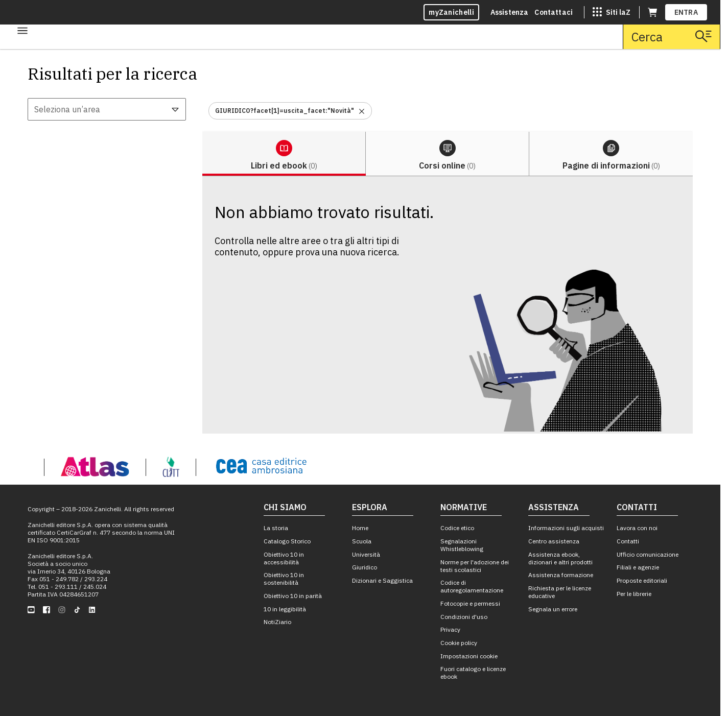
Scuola (362, 541)
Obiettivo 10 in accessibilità (284, 558)
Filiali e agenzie (638, 567)
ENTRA (686, 12)
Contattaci (554, 12)
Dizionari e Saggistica (382, 580)
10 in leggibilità (285, 609)
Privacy (450, 629)
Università (366, 554)
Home (360, 528)
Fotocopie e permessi (470, 603)
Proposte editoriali (642, 580)
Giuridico (365, 567)
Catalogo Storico (287, 541)
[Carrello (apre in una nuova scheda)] (652, 12)
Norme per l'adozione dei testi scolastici (475, 566)
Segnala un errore (553, 609)
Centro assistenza (554, 541)
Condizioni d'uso (464, 617)
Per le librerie (634, 594)
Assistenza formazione (561, 575)
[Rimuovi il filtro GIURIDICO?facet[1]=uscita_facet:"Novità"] (362, 111)
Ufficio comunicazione (648, 554)
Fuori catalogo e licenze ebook (473, 673)
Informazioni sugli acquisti (566, 528)
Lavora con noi (637, 528)
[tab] (284, 154)
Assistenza (510, 12)
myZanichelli (451, 12)
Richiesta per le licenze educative (560, 592)
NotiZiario (277, 622)
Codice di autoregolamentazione (472, 586)
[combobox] (107, 109)
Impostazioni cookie (469, 656)
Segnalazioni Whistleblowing (462, 545)
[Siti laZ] (612, 12)
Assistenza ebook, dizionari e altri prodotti (560, 558)
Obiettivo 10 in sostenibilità (284, 579)
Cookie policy (459, 643)
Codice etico (457, 528)
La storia (276, 528)
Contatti (628, 541)
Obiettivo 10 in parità (293, 596)
